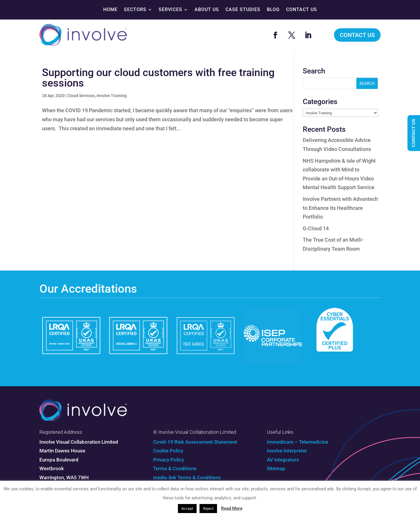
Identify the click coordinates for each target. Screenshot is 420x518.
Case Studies (243, 9)
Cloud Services (81, 96)
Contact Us (302, 9)
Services (170, 9)
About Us (207, 9)
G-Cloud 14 (316, 228)
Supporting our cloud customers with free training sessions (158, 78)
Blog (273, 9)
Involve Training (112, 96)
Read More (232, 508)
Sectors (135, 9)
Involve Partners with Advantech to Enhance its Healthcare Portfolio (340, 208)
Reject (208, 509)
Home (110, 9)
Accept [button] (187, 509)
